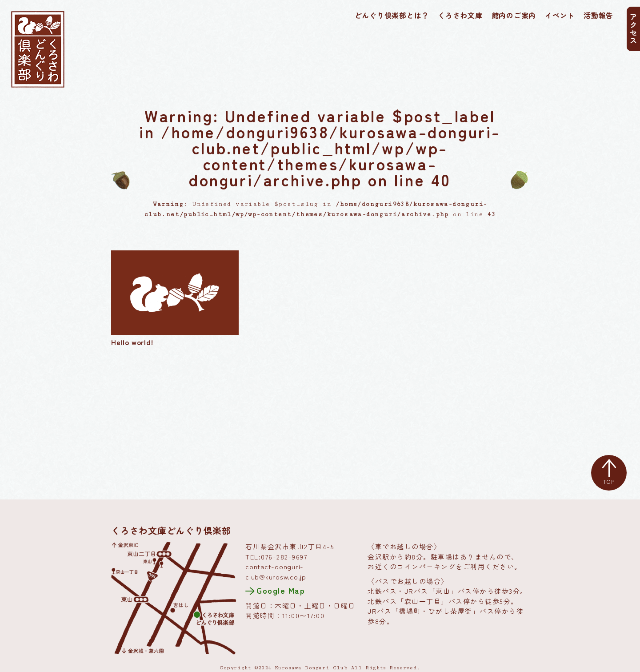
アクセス (633, 29)
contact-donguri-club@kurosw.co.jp (276, 571)
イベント (560, 15)
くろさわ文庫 (460, 15)
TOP (609, 472)
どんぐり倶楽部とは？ (392, 15)
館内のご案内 (514, 15)
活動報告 (598, 15)
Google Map (281, 590)
